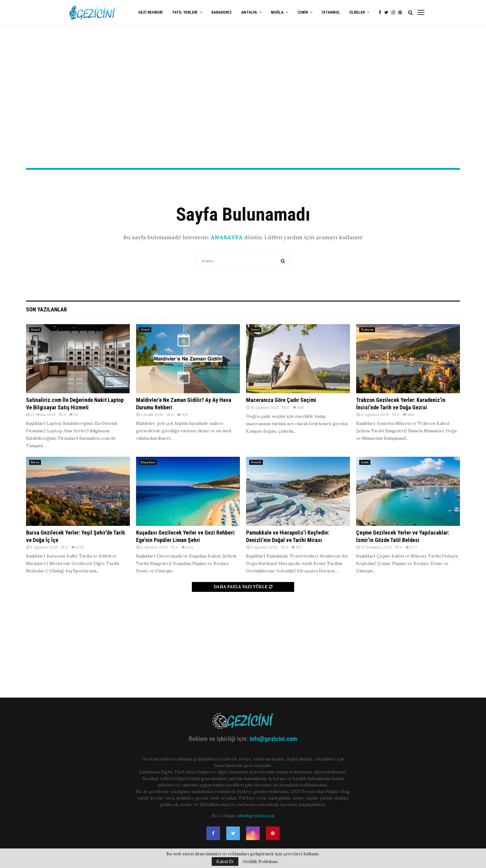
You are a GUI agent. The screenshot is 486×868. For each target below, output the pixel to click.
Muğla (277, 12)
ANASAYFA (227, 237)
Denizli (256, 462)
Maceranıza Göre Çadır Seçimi (281, 400)
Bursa (35, 462)
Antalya (249, 12)
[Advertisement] (243, 118)
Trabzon (367, 330)
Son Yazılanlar (46, 309)
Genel (35, 330)
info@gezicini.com (273, 739)
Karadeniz (222, 12)
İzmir (303, 12)
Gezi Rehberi (150, 12)
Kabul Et (225, 861)
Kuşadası (148, 462)
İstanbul (331, 12)
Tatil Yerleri (185, 12)
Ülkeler (357, 12)
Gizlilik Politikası (260, 861)
